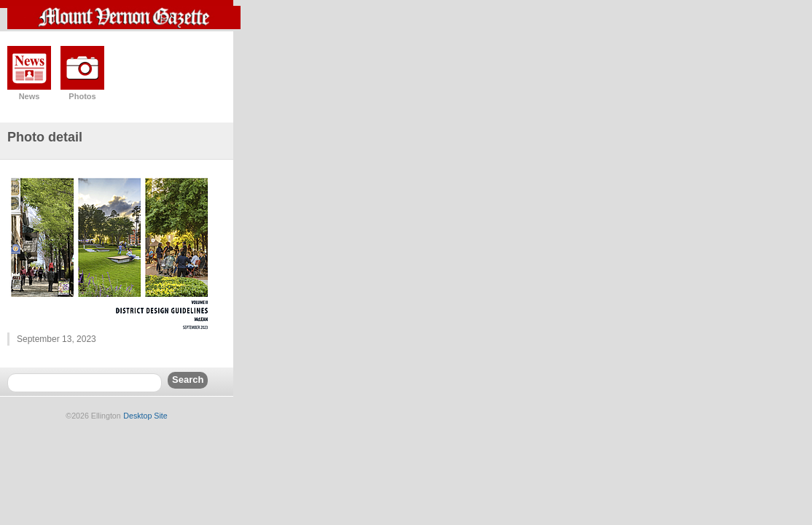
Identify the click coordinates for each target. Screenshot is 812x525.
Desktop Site (145, 416)
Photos (82, 96)
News (30, 96)
